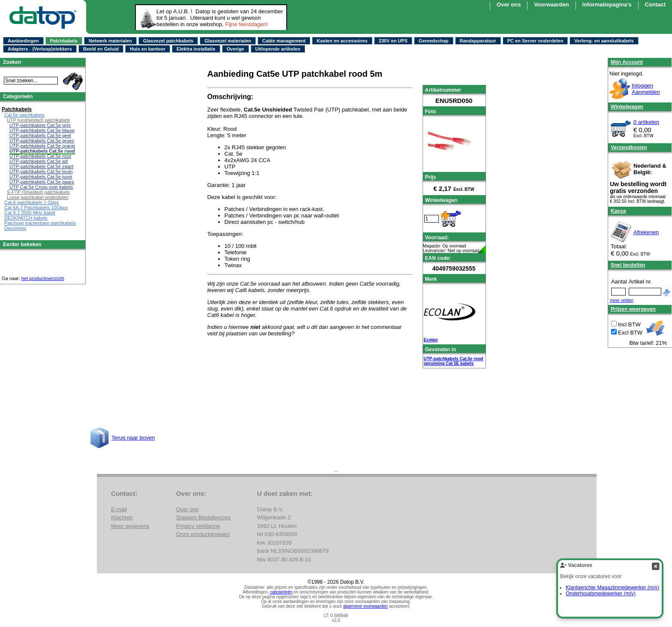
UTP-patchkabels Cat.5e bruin (41, 172)
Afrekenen (646, 232)
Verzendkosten (629, 148)
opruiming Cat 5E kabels (449, 363)
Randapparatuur (478, 41)
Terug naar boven (133, 438)
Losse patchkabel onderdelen (38, 197)
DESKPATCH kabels (26, 218)
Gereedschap (434, 41)
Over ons (509, 5)
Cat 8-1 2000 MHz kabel (30, 213)
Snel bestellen (628, 265)
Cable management (284, 41)
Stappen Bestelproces (203, 517)
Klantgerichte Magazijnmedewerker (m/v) (612, 588)
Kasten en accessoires (342, 41)
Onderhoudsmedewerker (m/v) (601, 594)
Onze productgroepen (203, 534)
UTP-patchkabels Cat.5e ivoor (41, 177)
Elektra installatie (196, 49)
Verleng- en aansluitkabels (604, 41)
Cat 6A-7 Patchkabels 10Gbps (36, 208)
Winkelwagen (627, 107)
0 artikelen (646, 122)
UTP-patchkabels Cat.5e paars (42, 182)
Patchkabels (64, 41)
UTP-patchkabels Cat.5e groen (42, 141)
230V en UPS (393, 41)
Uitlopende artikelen (278, 49)
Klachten (122, 517)
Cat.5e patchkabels (24, 115)
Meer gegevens (130, 526)
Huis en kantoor (148, 49)
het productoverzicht (43, 278)
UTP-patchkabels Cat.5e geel (40, 136)
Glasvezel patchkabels (168, 41)
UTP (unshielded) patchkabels (38, 120)
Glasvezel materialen (228, 41)
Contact (655, 5)
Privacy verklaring (198, 526)
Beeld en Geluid (101, 49)
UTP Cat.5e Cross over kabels (41, 187)
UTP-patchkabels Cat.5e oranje (42, 146)
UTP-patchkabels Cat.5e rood (454, 359)
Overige (235, 49)
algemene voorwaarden (366, 606)
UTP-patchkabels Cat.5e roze (40, 156)
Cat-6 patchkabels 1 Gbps (31, 202)
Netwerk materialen (110, 41)
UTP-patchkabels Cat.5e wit (39, 161)
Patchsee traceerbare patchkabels (40, 223)
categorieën (281, 592)
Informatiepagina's (607, 5)
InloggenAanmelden (646, 89)
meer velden (622, 300)
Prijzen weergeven (633, 309)
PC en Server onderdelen (535, 41)
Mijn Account (627, 62)
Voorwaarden (551, 5)
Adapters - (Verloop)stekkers (40, 49)
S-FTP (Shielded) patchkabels (38, 192)
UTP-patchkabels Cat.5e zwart (41, 166)
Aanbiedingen (23, 41)
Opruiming (15, 228)
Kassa (618, 211)
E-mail (119, 509)
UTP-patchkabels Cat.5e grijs (40, 125)
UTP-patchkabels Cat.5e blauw (42, 130)
